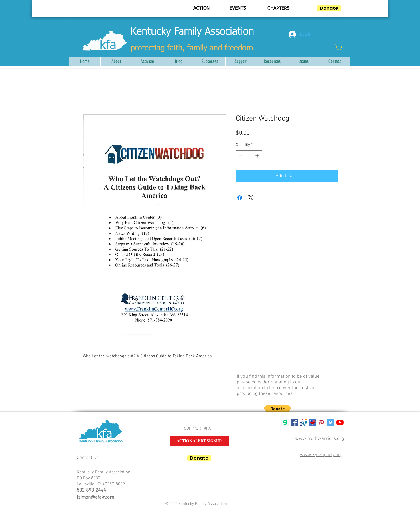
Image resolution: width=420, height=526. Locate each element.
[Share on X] (251, 198)
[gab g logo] (285, 422)
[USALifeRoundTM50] (312, 422)
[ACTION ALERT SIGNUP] (199, 441)
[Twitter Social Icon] (331, 422)
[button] (338, 46)
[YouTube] (340, 422)
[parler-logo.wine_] (322, 422)
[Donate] (329, 8)
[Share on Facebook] (240, 198)
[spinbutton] (249, 156)
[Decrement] (240, 156)
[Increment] (258, 156)
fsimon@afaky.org (95, 497)
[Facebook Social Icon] (294, 422)
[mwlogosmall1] (303, 422)
